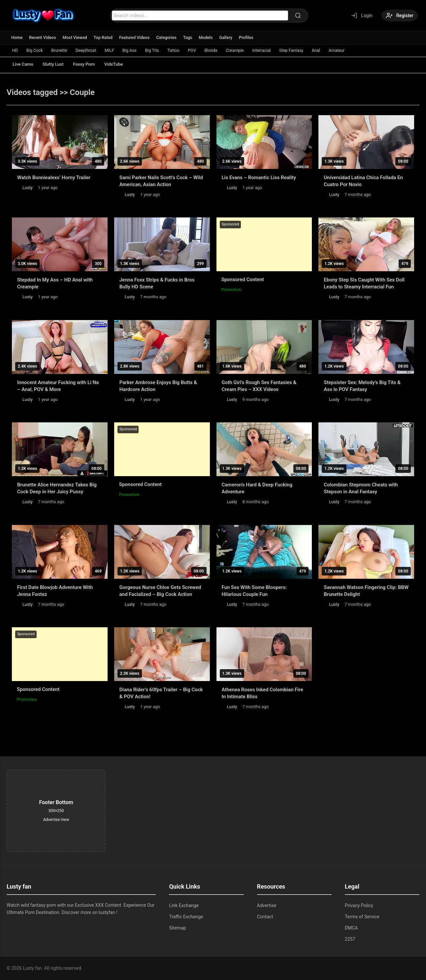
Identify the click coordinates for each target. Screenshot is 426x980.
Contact (265, 917)
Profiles (251, 37)
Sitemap (177, 928)
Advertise (267, 905)
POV (201, 50)
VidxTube (121, 64)
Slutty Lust (56, 64)
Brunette (62, 50)
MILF (114, 50)
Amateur (353, 50)
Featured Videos (137, 37)
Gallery (230, 37)
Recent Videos (43, 37)
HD (16, 50)
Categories (169, 37)
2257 (350, 939)
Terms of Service (362, 917)
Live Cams (24, 64)
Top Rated (105, 37)
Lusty (28, 188)
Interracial (274, 50)
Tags (191, 37)
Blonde (221, 50)
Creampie (246, 50)
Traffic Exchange (186, 917)
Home (17, 37)
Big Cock (36, 50)
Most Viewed (76, 37)
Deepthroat (90, 50)
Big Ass (136, 50)
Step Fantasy (305, 50)
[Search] (297, 16)
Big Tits (159, 50)
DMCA (351, 928)
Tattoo (182, 50)
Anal (331, 50)
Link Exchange (184, 905)
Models (209, 37)
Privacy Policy (359, 905)
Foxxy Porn (89, 64)
